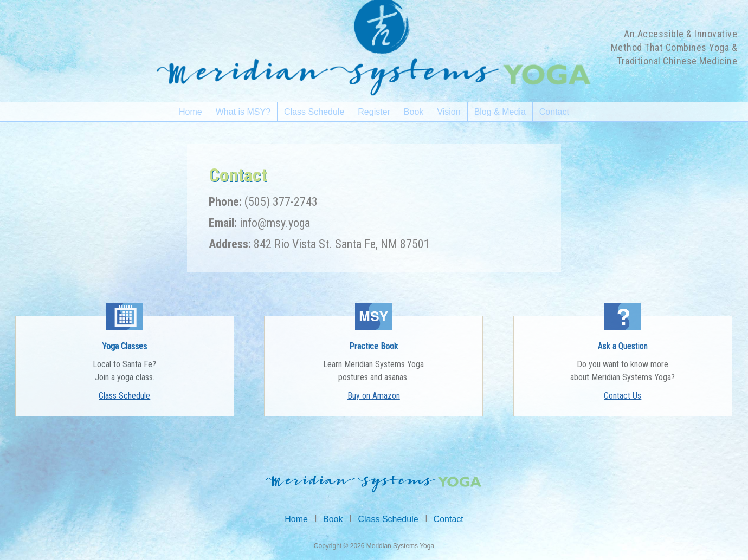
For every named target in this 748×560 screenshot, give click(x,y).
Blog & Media (500, 112)
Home (191, 112)
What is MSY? (243, 112)
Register (374, 112)
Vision (449, 112)
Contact (554, 112)
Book (414, 112)
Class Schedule (314, 112)
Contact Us (623, 396)
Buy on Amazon (374, 396)
